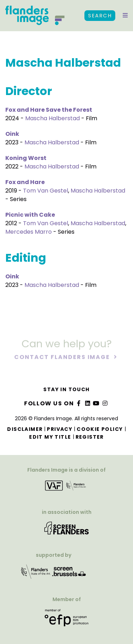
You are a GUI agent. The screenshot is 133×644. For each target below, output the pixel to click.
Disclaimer (25, 429)
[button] (125, 16)
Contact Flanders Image (63, 357)
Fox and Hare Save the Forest (49, 110)
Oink (12, 134)
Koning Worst (26, 158)
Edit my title (50, 437)
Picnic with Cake (30, 215)
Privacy (60, 429)
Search (100, 16)
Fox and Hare (25, 182)
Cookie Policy (100, 429)
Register (90, 437)
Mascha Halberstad (52, 118)
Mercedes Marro (29, 232)
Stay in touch (66, 389)
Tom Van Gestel (46, 191)
